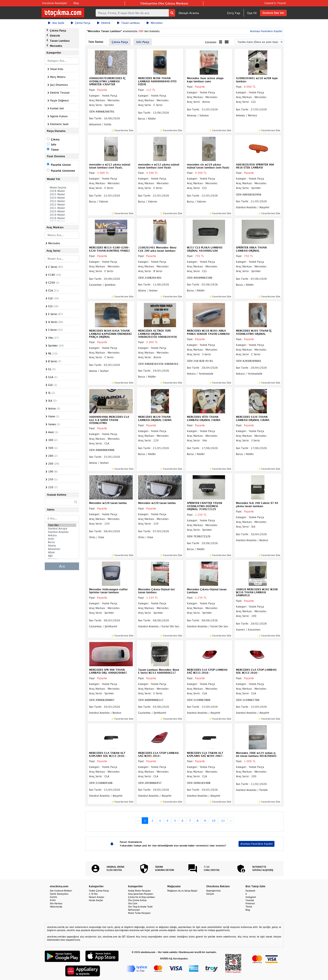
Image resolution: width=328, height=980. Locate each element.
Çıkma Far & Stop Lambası (142, 897)
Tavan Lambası (129, 23)
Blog (76, 3)
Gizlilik (53, 897)
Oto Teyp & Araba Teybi (140, 907)
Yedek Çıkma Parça (99, 891)
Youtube (250, 900)
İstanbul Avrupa (62, 529)
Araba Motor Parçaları (139, 891)
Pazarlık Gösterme (63, 171)
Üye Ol (252, 13)
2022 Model (62, 205)
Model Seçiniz (62, 188)
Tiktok (249, 907)
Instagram (251, 897)
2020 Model (62, 211)
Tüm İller (62, 525)
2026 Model (62, 191)
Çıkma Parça (81, 23)
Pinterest (250, 903)
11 (223, 821)
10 (214, 821)
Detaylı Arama (189, 13)
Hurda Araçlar (96, 900)
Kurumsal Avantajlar (55, 3)
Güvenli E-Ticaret (275, 3)
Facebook (250, 891)
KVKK (53, 900)
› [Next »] (231, 821)
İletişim (210, 894)
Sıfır (54, 145)
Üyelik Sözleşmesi (59, 894)
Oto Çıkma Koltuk (137, 900)
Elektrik (104, 23)
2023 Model (62, 201)
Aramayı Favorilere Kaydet (266, 31)
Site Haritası (56, 903)
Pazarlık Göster (61, 165)
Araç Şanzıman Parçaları (141, 894)
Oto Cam (133, 903)
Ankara (62, 535)
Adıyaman (62, 549)
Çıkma (55, 139)
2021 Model (62, 208)
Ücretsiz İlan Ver (273, 13)
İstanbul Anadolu (62, 532)
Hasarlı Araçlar (97, 897)
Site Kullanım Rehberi (61, 891)
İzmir (62, 539)
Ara (62, 566)
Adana (62, 546)
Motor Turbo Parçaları (139, 913)
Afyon (62, 552)
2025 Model (62, 194)
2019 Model (62, 215)
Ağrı (62, 556)
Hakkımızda (56, 907)
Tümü (55, 150)
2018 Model (62, 218)
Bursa (62, 542)
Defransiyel (134, 910)
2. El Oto (93, 894)
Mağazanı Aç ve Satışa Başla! (182, 891)
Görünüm (211, 42)
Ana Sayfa (56, 23)
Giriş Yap (234, 13)
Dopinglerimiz (214, 891)
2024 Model (62, 198)
